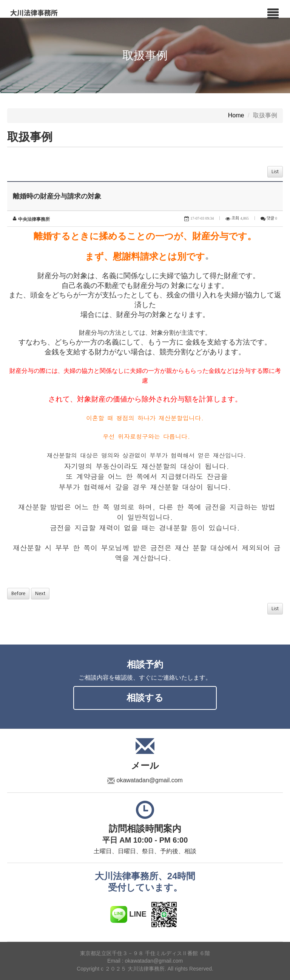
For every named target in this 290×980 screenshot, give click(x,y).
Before (18, 594)
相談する (145, 698)
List (275, 172)
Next (40, 594)
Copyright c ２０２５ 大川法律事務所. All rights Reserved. (145, 969)
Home (236, 116)
